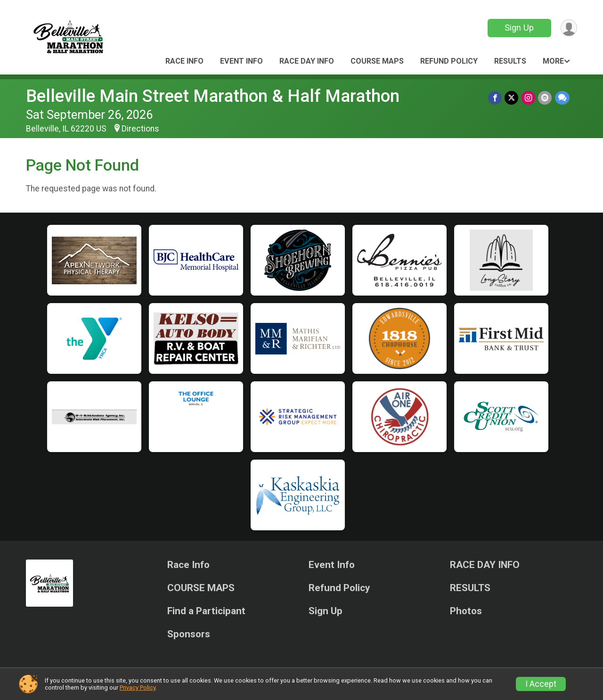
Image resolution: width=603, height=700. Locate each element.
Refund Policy (449, 61)
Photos (466, 611)
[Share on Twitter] (512, 98)
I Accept (541, 684)
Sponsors (189, 634)
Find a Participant (206, 611)
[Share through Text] (562, 98)
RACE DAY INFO (307, 61)
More (553, 61)
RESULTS (510, 61)
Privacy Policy (138, 688)
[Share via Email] (545, 98)
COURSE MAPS (377, 61)
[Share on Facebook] (496, 98)
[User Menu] (568, 28)
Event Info (241, 61)
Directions (140, 129)
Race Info (184, 61)
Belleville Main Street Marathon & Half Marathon (213, 96)
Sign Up (519, 28)
